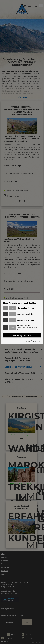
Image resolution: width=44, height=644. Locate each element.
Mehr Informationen (33, 341)
